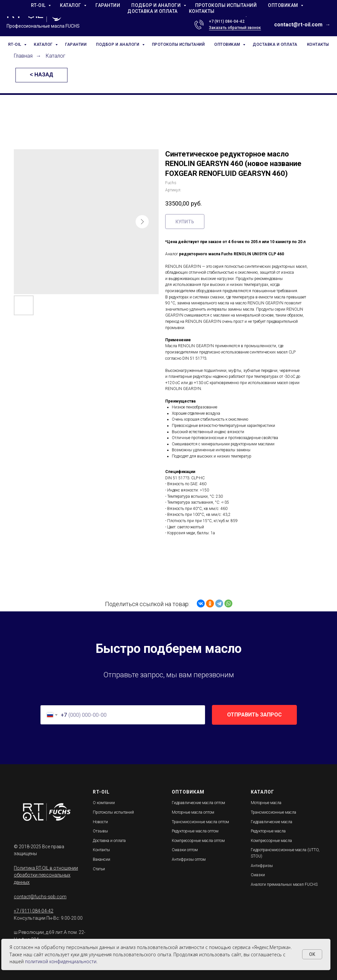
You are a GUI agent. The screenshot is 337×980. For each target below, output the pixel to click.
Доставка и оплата (109, 841)
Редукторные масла (268, 831)
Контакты (101, 850)
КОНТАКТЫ (318, 44)
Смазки (258, 875)
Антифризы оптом (189, 859)
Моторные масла (266, 803)
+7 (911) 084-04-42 (227, 21)
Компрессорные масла (271, 841)
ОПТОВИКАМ (228, 44)
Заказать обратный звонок (235, 28)
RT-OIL (15, 44)
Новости (100, 822)
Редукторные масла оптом (195, 831)
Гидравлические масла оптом (198, 803)
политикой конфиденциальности (61, 961)
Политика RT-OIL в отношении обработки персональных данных (46, 875)
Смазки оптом (185, 850)
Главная (23, 56)
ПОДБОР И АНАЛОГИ (118, 44)
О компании (104, 803)
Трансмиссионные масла (273, 812)
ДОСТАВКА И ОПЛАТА (275, 44)
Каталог (56, 56)
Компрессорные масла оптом (198, 841)
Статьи (99, 869)
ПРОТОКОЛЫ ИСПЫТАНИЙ (179, 44)
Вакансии (102, 859)
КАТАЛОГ (44, 44)
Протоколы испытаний (113, 812)
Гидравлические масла (272, 822)
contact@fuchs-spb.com (40, 897)
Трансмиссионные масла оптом (200, 822)
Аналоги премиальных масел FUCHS (284, 884)
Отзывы (100, 831)
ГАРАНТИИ (76, 44)
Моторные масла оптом (193, 812)
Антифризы (262, 866)
